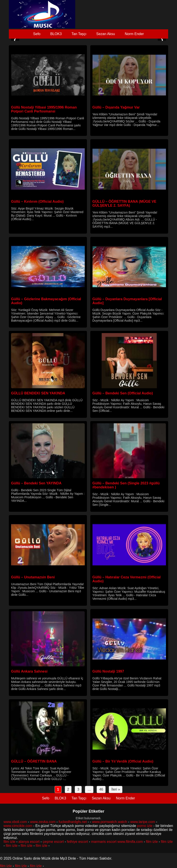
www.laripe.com (143, 822)
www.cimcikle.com (18, 826)
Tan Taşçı (79, 34)
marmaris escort (104, 842)
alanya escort (29, 842)
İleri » (116, 789)
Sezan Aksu (106, 34)
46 (101, 789)
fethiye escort (77, 842)
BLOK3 (56, 34)
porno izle (145, 826)
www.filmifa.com (130, 842)
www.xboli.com (15, 822)
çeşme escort (53, 842)
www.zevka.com (43, 822)
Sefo (37, 34)
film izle (9, 842)
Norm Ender (134, 34)
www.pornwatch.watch (110, 822)
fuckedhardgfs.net (73, 822)
